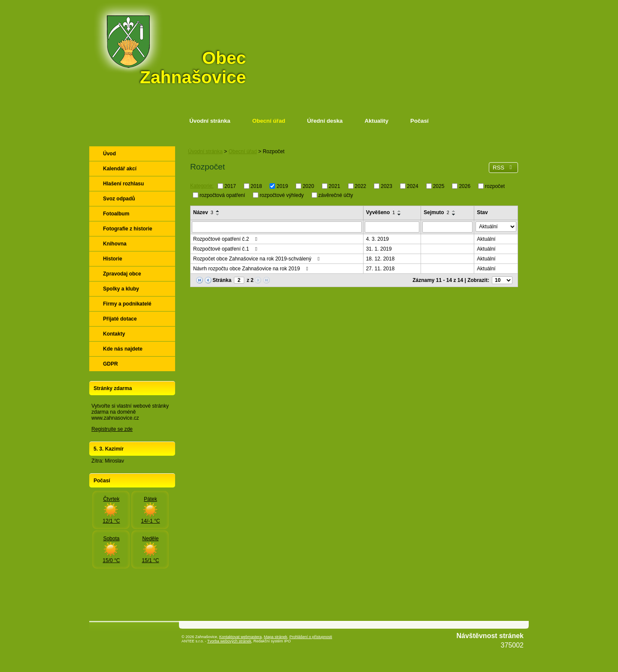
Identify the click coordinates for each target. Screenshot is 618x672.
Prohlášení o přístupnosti (311, 637)
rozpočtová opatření (222, 195)
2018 (256, 186)
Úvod (109, 154)
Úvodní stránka (210, 121)
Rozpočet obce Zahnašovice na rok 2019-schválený (257, 259)
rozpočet (495, 186)
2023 (386, 186)
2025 (439, 186)
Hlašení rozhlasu (123, 184)
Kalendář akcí (120, 169)
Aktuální (486, 239)
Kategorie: (202, 186)
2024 (413, 186)
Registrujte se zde (112, 429)
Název (203, 212)
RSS (503, 168)
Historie (113, 259)
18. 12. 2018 (380, 259)
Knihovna (115, 244)
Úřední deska (325, 121)
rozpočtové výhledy (282, 195)
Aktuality (376, 121)
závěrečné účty (336, 195)
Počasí (420, 121)
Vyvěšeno (381, 212)
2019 (282, 186)
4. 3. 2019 (377, 239)
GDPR (111, 364)
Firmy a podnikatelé (127, 304)
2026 (465, 186)
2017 (230, 186)
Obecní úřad (269, 121)
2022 (361, 186)
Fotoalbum (116, 214)
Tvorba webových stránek (229, 641)
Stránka (222, 280)
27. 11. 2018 (380, 269)
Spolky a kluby (121, 289)
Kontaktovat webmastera (241, 637)
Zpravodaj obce (122, 274)
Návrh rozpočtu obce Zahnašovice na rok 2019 (252, 269)
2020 (308, 186)
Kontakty (114, 334)
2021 (335, 186)
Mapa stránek (276, 637)
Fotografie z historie (128, 229)
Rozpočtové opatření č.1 (226, 249)
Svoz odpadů (119, 199)
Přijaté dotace (120, 319)
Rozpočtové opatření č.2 (226, 239)
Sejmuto (436, 212)
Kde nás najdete (123, 349)
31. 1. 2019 (379, 249)
